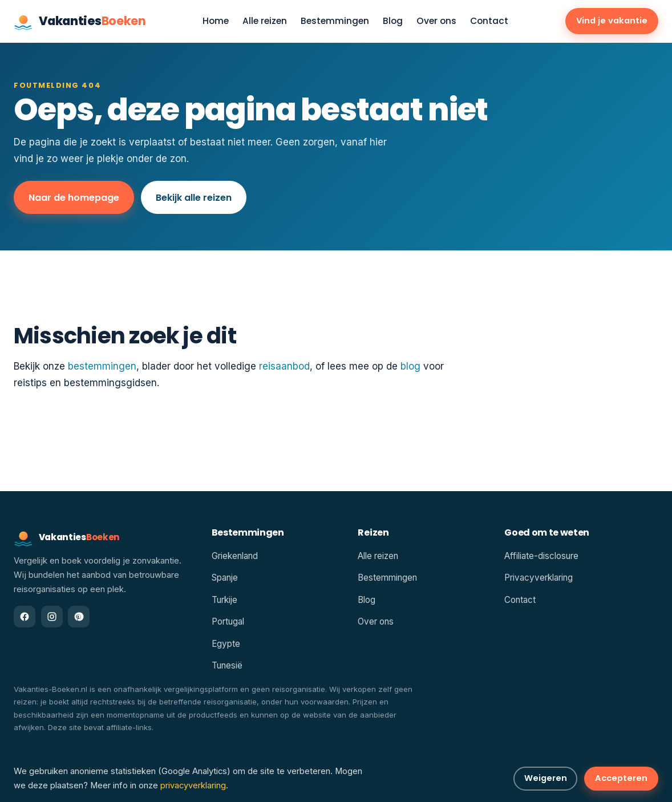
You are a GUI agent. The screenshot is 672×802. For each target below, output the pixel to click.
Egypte (226, 644)
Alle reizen (265, 21)
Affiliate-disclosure (541, 556)
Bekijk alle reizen (194, 198)
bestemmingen (102, 366)
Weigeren (546, 778)
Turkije (224, 600)
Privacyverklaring (539, 578)
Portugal (228, 621)
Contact (489, 21)
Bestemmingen (335, 21)
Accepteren (621, 778)
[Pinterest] (79, 617)
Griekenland (235, 556)
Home (216, 21)
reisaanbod (284, 366)
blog (410, 366)
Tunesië (227, 665)
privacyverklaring (193, 785)
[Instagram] (52, 617)
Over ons (436, 21)
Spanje (225, 578)
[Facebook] (25, 617)
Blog (393, 21)
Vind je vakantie (612, 21)
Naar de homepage (74, 198)
